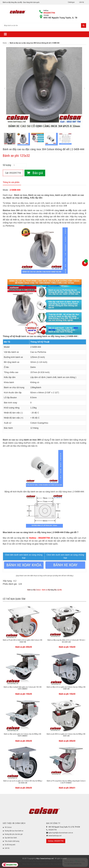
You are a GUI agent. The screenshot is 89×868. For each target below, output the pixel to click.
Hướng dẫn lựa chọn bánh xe (14, 831)
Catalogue (71, 2)
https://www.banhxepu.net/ (45, 859)
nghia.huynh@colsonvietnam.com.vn (61, 833)
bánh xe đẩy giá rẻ (39, 864)
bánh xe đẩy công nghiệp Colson (56, 864)
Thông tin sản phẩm (11, 182)
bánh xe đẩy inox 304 (46, 861)
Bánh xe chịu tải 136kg (18, 198)
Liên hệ (82, 2)
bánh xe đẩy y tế (72, 861)
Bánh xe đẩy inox (20, 203)
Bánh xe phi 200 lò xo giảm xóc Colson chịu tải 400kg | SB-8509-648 (66, 735)
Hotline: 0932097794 (56, 841)
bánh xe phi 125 (63, 195)
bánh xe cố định (53, 203)
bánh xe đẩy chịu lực (60, 861)
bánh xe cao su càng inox (38, 206)
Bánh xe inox (21, 195)
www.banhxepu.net (55, 836)
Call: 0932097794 (13, 173)
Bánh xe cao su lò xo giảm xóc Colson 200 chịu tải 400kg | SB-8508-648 (23, 782)
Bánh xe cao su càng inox (41, 195)
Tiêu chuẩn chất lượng (12, 841)
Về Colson (8, 827)
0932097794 (49, 13)
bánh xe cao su (29, 336)
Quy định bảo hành (11, 838)
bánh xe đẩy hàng (51, 336)
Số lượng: (7, 165)
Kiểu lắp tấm (36, 198)
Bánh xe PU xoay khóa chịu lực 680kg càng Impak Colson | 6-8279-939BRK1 (66, 782)
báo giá (38, 541)
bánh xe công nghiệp (11, 861)
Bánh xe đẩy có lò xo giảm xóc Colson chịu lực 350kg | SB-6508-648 (66, 688)
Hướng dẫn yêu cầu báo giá (14, 834)
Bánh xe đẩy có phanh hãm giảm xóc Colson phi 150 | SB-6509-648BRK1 (23, 688)
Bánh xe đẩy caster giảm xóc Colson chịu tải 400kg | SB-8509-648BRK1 (23, 735)
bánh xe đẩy (23, 861)
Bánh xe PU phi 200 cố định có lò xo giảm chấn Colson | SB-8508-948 (23, 641)
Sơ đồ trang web (10, 845)
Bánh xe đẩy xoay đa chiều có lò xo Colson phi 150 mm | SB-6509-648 (66, 641)
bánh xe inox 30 (59, 206)
